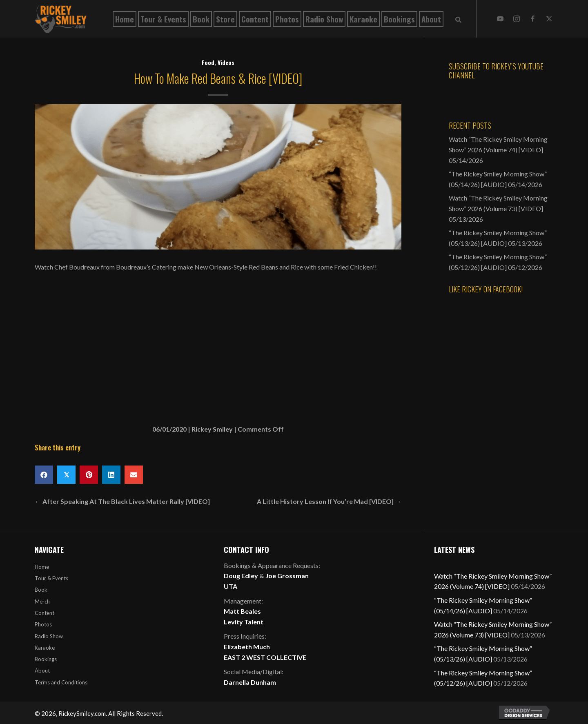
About (42, 671)
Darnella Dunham (250, 682)
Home (42, 567)
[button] (500, 19)
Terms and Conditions (61, 682)
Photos (43, 624)
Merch (42, 601)
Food (208, 62)
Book (41, 590)
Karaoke (45, 648)
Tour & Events (51, 578)
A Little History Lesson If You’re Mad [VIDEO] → (329, 501)
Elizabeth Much (247, 647)
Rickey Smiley (212, 429)
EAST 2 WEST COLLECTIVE (265, 657)
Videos (226, 62)
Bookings (46, 659)
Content (45, 613)
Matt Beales (242, 611)
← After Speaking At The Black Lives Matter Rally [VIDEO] (122, 501)
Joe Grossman (287, 576)
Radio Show (49, 636)
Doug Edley (241, 576)
